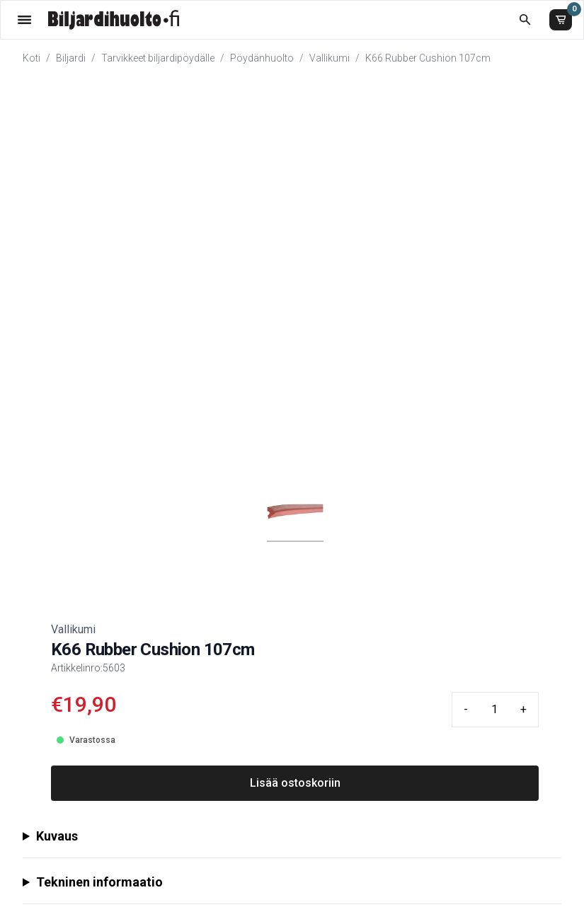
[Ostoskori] (561, 20)
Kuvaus (57, 836)
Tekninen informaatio (99, 882)
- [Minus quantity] (466, 709)
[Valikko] (24, 19)
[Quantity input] (494, 710)
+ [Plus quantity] (523, 709)
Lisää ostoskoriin (295, 783)
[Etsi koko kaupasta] (525, 19)
